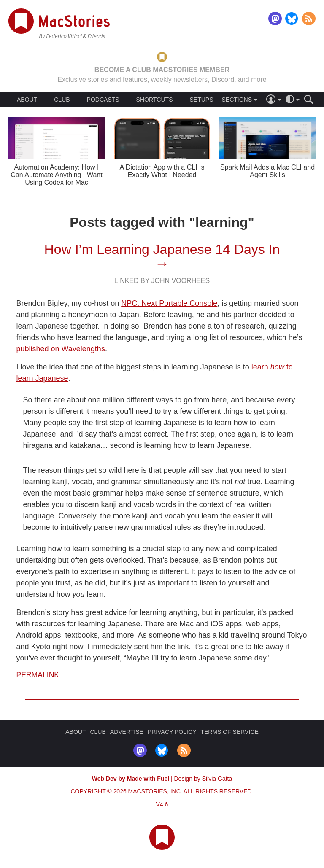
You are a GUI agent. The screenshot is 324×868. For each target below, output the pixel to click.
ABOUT (27, 100)
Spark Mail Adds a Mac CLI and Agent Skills (267, 171)
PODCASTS (103, 100)
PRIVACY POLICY (172, 732)
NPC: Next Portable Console (169, 303)
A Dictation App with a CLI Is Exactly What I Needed (162, 171)
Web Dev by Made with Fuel (131, 779)
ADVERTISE (127, 732)
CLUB (62, 100)
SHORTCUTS (155, 100)
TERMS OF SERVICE (229, 732)
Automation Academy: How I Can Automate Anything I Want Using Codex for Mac (56, 175)
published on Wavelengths (60, 349)
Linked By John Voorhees (162, 281)
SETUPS (201, 100)
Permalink (38, 675)
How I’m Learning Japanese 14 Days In (162, 249)
